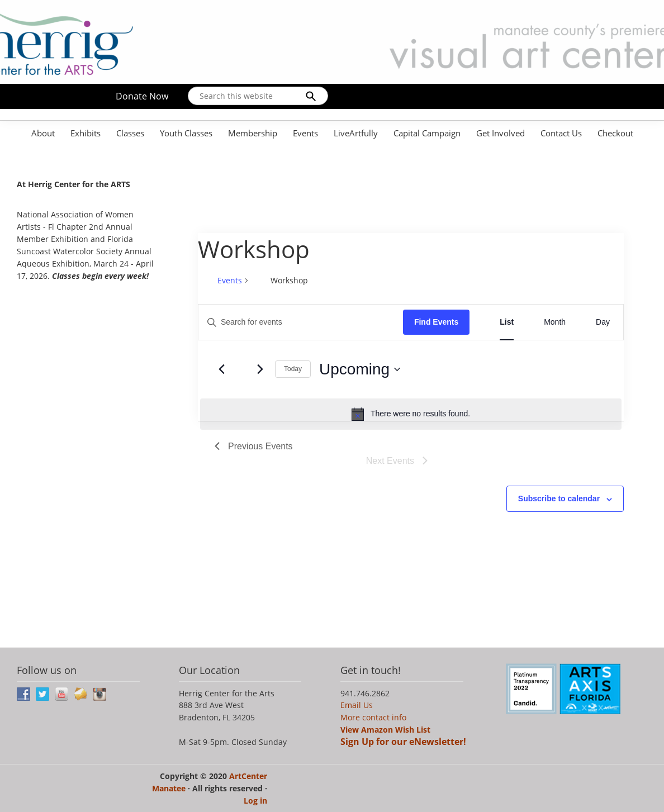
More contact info (373, 717)
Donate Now (142, 96)
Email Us (357, 705)
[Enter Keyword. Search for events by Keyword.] (301, 322)
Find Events (436, 322)
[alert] (411, 414)
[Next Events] (260, 369)
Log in (255, 801)
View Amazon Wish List (385, 730)
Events (230, 280)
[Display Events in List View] (507, 322)
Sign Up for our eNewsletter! (403, 742)
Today (293, 369)
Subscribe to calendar (559, 498)
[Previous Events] (221, 369)
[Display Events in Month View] (555, 322)
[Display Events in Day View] (603, 322)
